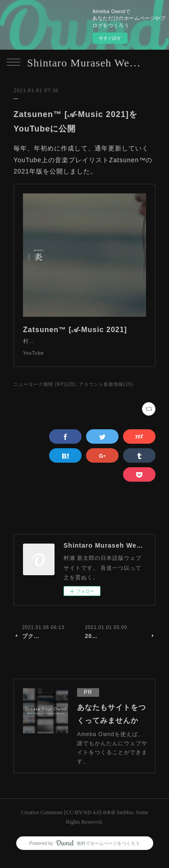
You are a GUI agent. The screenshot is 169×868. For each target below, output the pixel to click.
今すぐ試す (110, 38)
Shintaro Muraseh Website (84, 63)
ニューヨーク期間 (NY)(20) (45, 393)
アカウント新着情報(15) (106, 393)
